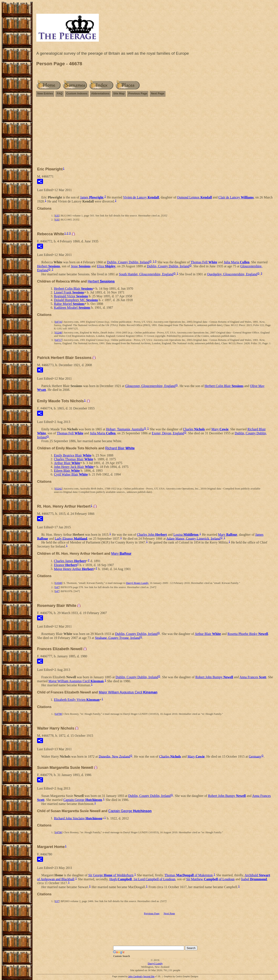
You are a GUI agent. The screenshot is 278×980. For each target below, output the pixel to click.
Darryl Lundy (155, 963)
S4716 (58, 322)
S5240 (58, 332)
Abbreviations (100, 93)
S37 (57, 901)
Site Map (119, 93)
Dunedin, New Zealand (114, 756)
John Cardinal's (135, 977)
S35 (57, 215)
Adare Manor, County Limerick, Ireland (193, 538)
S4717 (58, 340)
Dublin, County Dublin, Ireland (128, 262)
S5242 (58, 489)
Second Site (149, 977)
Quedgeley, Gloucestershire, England (232, 274)
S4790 (58, 714)
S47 (57, 587)
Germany (255, 756)
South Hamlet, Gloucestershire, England (146, 274)
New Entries (45, 93)
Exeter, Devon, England (168, 433)
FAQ (60, 93)
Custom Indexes (77, 93)
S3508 (58, 583)
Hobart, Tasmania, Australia (125, 429)
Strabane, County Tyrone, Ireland (118, 638)
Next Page (158, 93)
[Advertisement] (155, 134)
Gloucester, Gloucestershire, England (150, 386)
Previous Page (138, 93)
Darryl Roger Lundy (137, 583)
